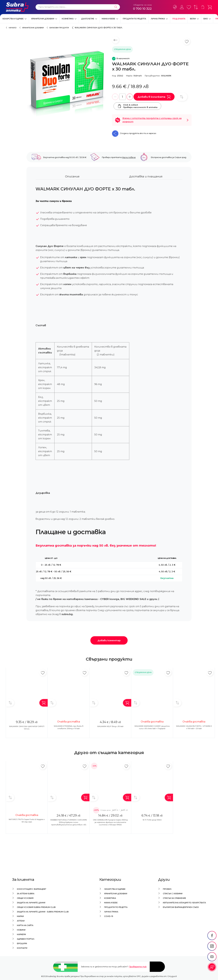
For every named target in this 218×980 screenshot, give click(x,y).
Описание (72, 177)
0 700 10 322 (142, 9)
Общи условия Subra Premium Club (36, 907)
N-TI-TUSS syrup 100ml (152, 821)
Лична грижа (158, 19)
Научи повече (129, 158)
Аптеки (21, 921)
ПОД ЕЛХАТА (179, 19)
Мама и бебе (108, 19)
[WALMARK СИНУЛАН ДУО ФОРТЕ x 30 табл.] (68, 87)
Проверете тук (138, 967)
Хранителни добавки (43, 19)
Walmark (138, 76)
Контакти (22, 948)
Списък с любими (173, 894)
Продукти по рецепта (134, 19)
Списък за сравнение (174, 898)
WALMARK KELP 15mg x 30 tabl (110, 727)
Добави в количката (154, 97)
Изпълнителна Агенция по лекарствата (184, 903)
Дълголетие (88, 19)
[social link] (212, 942)
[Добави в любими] (43, 673)
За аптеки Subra (26, 894)
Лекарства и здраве (13, 19)
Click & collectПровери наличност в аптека (137, 106)
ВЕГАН (193, 19)
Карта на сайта (25, 925)
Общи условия (25, 898)
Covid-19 (109, 916)
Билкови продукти (59, 28)
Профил (167, 889)
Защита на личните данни (31, 903)
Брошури (22, 943)
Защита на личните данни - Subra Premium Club (43, 912)
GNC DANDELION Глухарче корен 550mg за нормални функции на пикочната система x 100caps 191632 (110, 823)
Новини (21, 930)
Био (206, 19)
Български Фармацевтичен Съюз (181, 907)
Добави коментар (109, 641)
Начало (13, 28)
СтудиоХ (172, 976)
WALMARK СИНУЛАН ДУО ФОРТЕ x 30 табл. (99, 28)
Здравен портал (26, 939)
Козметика (68, 19)
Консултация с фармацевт (32, 889)
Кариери (21, 934)
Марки (20, 916)
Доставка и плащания (146, 177)
